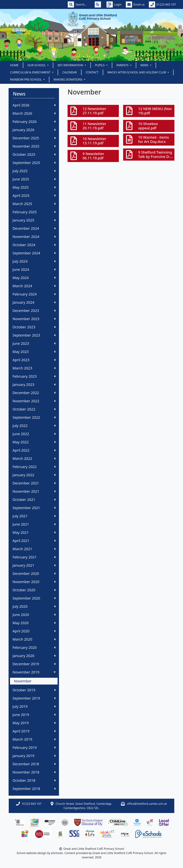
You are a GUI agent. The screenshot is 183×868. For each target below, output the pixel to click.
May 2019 (34, 723)
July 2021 (34, 516)
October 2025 (34, 154)
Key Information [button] (71, 65)
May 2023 (34, 352)
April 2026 (34, 105)
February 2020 (34, 647)
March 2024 (34, 286)
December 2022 (34, 393)
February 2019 (34, 748)
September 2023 (34, 335)
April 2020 (34, 631)
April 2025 (34, 196)
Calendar (70, 72)
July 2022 (34, 426)
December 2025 (34, 138)
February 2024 (34, 294)
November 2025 (34, 146)
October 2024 (34, 245)
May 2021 (34, 532)
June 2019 (34, 715)
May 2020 (34, 623)
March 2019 (34, 739)
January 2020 (34, 656)
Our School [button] (37, 65)
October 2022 (34, 409)
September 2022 (34, 417)
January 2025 (34, 220)
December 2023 (34, 311)
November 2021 (34, 491)
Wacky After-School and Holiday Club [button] (137, 72)
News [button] (145, 65)
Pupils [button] (100, 65)
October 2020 (34, 590)
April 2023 (34, 360)
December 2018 (34, 764)
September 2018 (34, 789)
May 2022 (34, 442)
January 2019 (34, 756)
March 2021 (34, 549)
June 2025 (34, 179)
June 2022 (34, 434)
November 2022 (34, 401)
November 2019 (34, 672)
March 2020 (34, 639)
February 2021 (34, 557)
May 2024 (34, 278)
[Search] (83, 4)
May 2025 (34, 187)
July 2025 (34, 171)
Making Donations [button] (68, 79)
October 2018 (34, 780)
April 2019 (34, 731)
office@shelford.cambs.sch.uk (147, 804)
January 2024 (34, 302)
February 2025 (34, 212)
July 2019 (34, 706)
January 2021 (34, 565)
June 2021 (34, 524)
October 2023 (34, 327)
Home (14, 65)
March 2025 (34, 204)
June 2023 (34, 343)
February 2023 (34, 376)
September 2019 (34, 698)
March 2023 (34, 368)
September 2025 (34, 163)
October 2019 (34, 690)
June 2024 (34, 269)
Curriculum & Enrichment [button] (31, 72)
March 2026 (34, 113)
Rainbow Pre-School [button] (26, 79)
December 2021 (34, 483)
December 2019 (34, 664)
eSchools (57, 853)
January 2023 (34, 385)
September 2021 (34, 508)
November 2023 (34, 319)
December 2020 (34, 574)
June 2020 (34, 615)
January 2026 (34, 130)
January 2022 (34, 475)
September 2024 (34, 253)
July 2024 (34, 261)
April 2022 (34, 450)
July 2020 (34, 606)
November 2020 (34, 582)
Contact (92, 72)
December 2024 (34, 228)
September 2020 (34, 598)
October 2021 (34, 500)
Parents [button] (123, 65)
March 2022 (34, 458)
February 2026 (34, 122)
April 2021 (34, 541)
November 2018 (34, 772)
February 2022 (34, 467)
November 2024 (34, 237)
